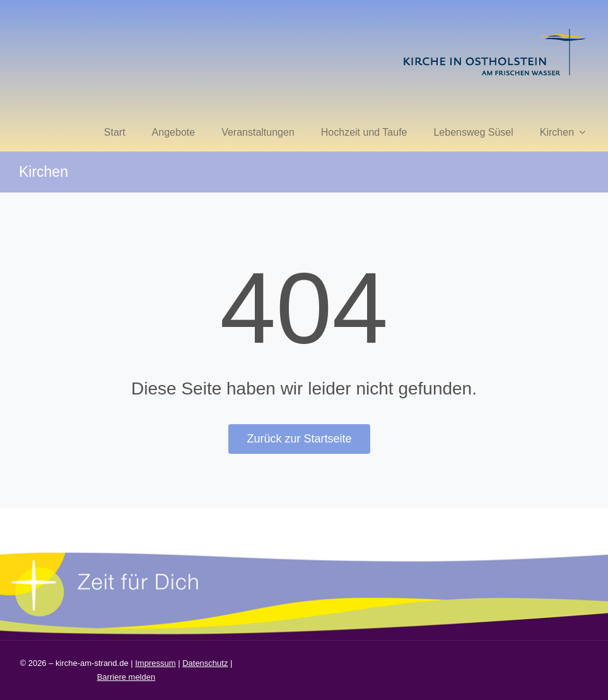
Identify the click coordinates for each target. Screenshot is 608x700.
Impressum (155, 663)
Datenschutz (205, 663)
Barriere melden (126, 677)
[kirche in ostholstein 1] (494, 30)
